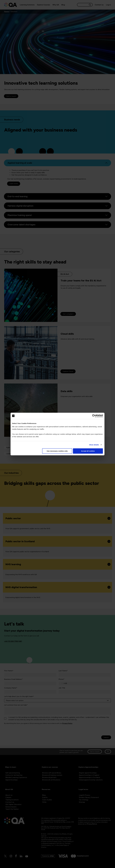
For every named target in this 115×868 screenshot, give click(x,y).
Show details (94, 445)
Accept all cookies (88, 451)
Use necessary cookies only (57, 451)
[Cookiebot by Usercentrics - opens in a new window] (94, 416)
